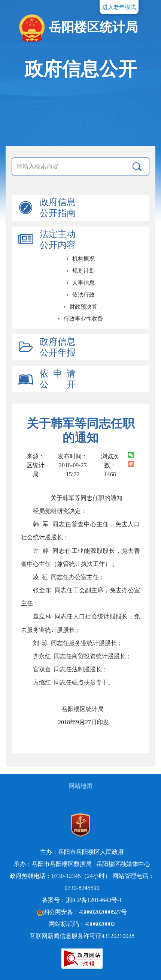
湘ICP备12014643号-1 (94, 900)
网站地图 (80, 786)
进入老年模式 (119, 7)
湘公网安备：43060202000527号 (82, 912)
